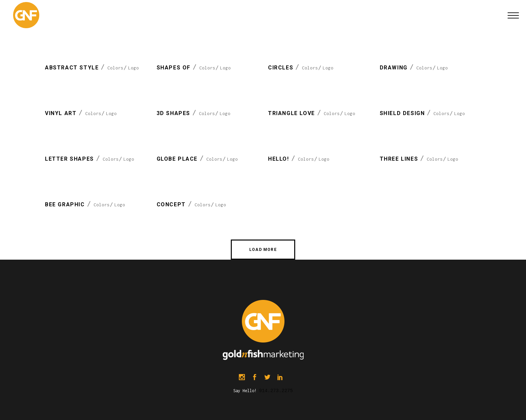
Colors (115, 68)
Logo (134, 68)
